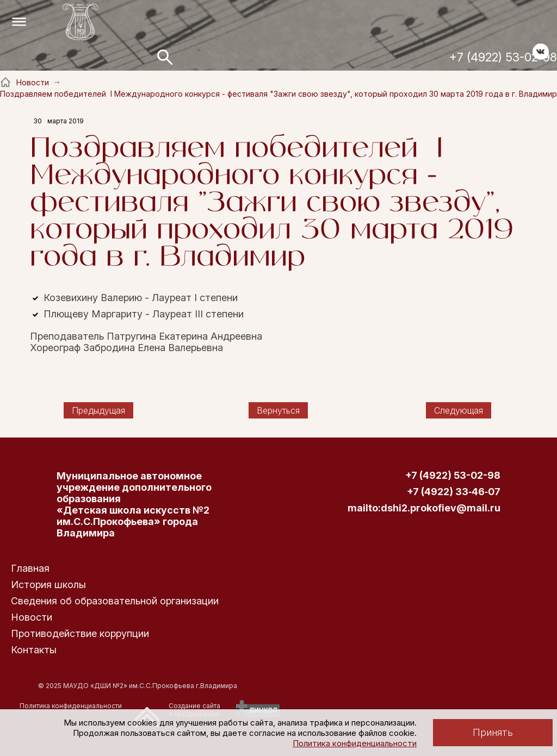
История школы (48, 585)
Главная (30, 568)
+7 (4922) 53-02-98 (503, 57)
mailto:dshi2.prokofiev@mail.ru (424, 508)
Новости (32, 617)
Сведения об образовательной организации (115, 601)
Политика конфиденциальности (355, 743)
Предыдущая (98, 410)
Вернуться (278, 410)
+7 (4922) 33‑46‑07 (454, 492)
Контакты (34, 650)
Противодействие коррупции (80, 633)
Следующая (459, 410)
